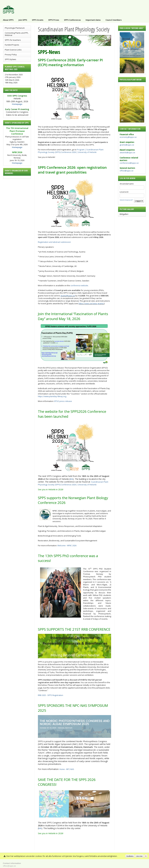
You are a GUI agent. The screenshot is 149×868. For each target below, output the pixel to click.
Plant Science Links (13, 50)
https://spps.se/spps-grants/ (91, 303)
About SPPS (8, 20)
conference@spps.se (129, 163)
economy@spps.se (128, 137)
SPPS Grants (38, 20)
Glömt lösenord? (126, 200)
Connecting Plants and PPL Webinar (17, 34)
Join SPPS (23, 20)
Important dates (93, 20)
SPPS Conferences (72, 20)
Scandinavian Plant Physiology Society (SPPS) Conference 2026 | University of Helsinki (73, 483)
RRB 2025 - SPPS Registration (51, 695)
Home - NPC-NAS (67, 769)
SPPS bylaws (10, 59)
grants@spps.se (127, 145)
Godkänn (130, 856)
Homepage (17, 104)
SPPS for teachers (13, 40)
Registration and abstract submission (54, 242)
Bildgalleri (124, 214)
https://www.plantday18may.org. (52, 396)
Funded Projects (12, 45)
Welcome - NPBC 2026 (67, 545)
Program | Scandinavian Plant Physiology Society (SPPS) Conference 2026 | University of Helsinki (71, 151)
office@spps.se (127, 171)
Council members (114, 20)
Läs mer (139, 856)
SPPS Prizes (54, 20)
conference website (79, 285)
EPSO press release (63, 401)
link (72, 479)
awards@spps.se (127, 152)
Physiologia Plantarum (15, 28)
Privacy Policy (11, 55)
